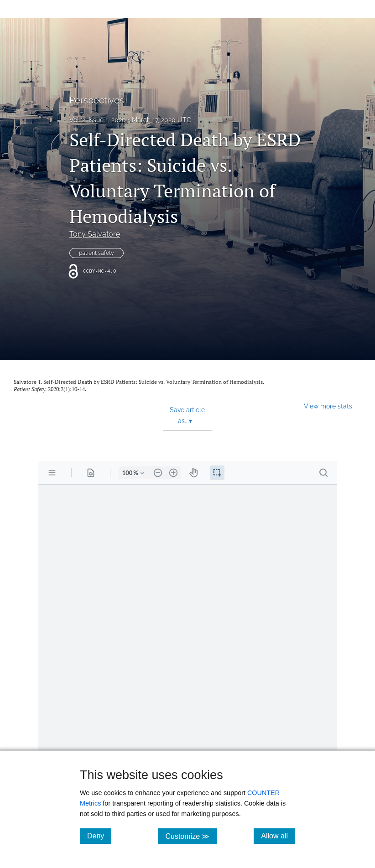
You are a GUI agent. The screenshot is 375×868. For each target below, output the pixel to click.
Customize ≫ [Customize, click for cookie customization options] (191, 836)
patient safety (96, 253)
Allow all (278, 836)
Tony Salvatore (95, 234)
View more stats (328, 406)
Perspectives (97, 100)
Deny (99, 836)
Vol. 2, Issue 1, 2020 (98, 120)
